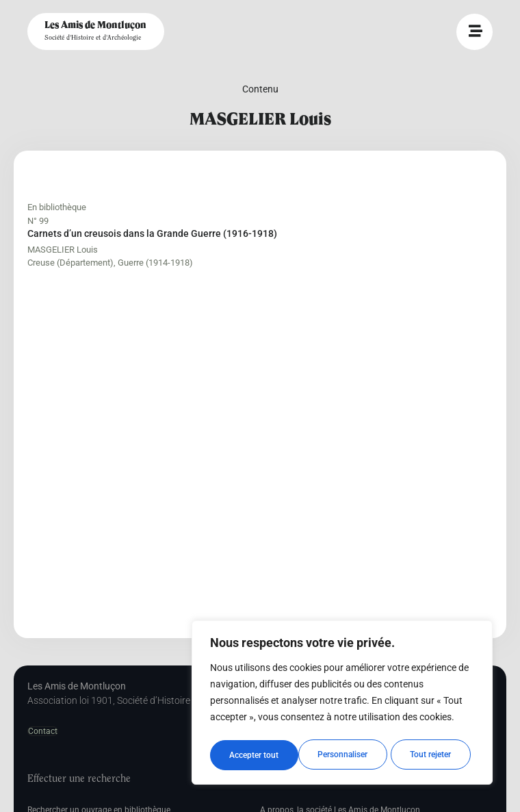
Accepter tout (431, 755)
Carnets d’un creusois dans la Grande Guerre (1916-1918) (152, 233)
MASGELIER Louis (63, 250)
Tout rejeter (343, 755)
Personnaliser (254, 755)
